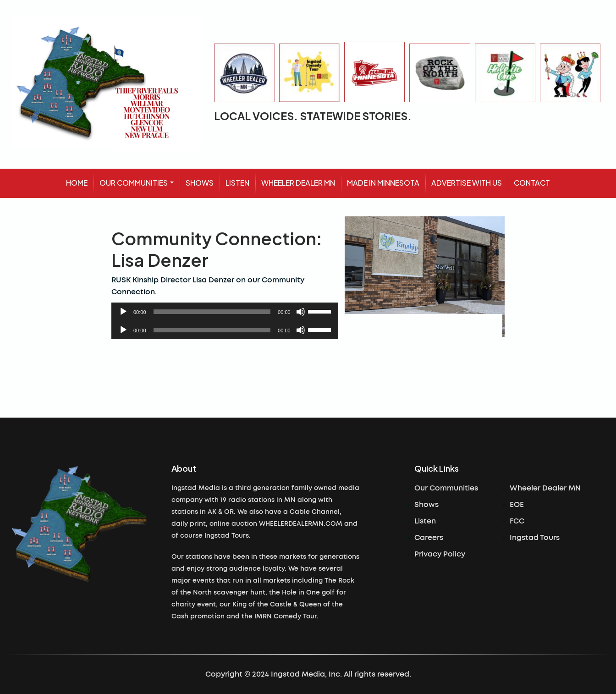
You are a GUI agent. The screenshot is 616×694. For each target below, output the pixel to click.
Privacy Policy (440, 554)
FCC (517, 521)
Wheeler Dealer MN (545, 488)
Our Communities (446, 488)
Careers (429, 538)
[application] (225, 312)
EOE (517, 505)
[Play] (123, 312)
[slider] (212, 312)
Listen (425, 521)
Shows (426, 505)
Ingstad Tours (535, 538)
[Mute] (301, 312)
